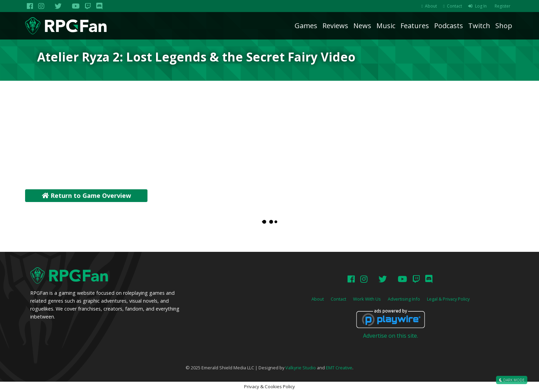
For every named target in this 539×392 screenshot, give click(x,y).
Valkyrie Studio (301, 368)
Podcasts (449, 26)
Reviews (335, 26)
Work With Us (367, 299)
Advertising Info (404, 299)
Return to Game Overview (86, 195)
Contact (454, 6)
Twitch (479, 26)
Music (386, 26)
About (431, 6)
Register (503, 6)
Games (306, 26)
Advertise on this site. (390, 336)
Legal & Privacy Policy (448, 299)
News (362, 26)
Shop (504, 26)
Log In (481, 6)
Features (415, 26)
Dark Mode (512, 380)
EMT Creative (339, 368)
